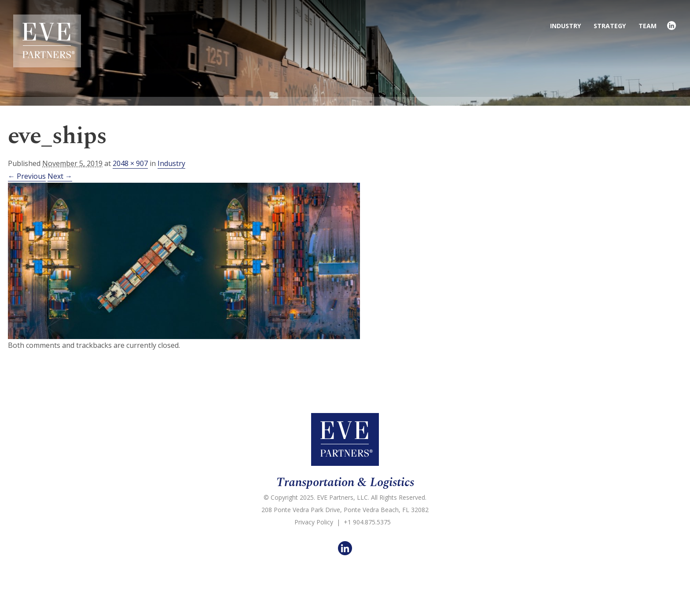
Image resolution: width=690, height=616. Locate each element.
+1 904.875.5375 (367, 522)
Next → (60, 176)
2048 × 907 (130, 163)
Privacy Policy (314, 522)
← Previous (27, 176)
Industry (171, 163)
